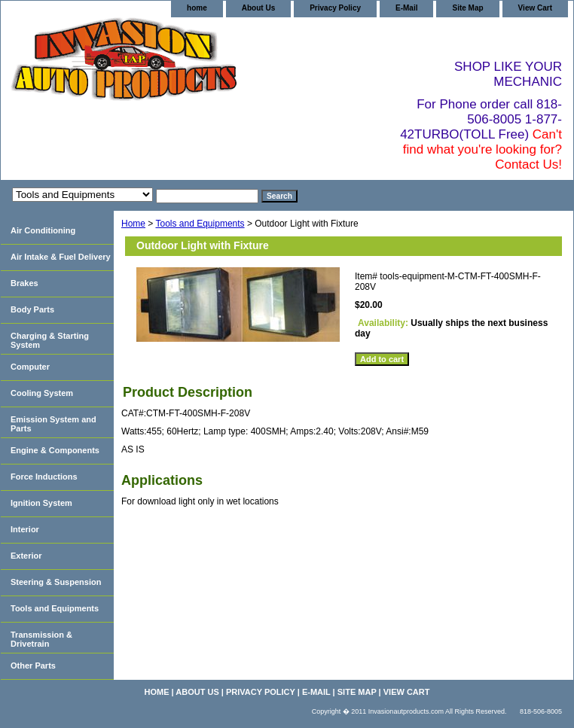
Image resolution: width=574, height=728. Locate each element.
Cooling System (42, 393)
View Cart (535, 8)
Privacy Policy (335, 8)
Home (133, 224)
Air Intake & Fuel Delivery (61, 257)
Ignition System (41, 503)
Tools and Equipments (200, 224)
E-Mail (406, 8)
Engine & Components (55, 450)
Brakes (24, 283)
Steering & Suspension (56, 582)
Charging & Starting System (50, 340)
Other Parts (33, 666)
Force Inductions (44, 477)
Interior (25, 529)
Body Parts (32, 309)
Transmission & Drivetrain (41, 639)
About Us (258, 8)
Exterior (26, 556)
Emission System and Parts (53, 424)
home (197, 8)
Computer (30, 367)
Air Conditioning (43, 230)
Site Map (467, 8)
